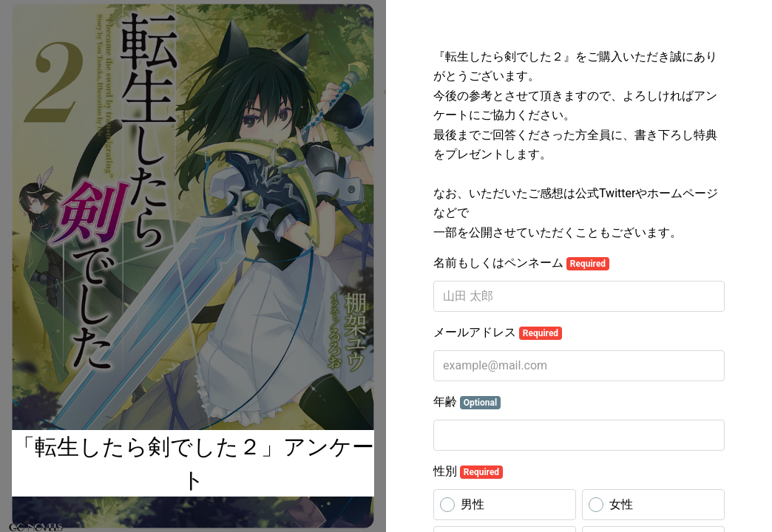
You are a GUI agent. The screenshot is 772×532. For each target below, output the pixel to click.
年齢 (467, 402)
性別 (468, 471)
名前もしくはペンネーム (521, 263)
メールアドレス (498, 332)
